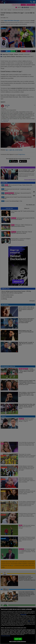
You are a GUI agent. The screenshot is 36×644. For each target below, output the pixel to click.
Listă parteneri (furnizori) (6, 636)
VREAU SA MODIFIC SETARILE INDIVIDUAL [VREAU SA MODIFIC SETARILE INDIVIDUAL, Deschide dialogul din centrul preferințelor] (18, 642)
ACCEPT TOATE (18, 639)
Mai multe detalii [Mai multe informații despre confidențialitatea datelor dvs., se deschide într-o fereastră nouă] (24, 614)
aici (29, 621)
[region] (18, 626)
